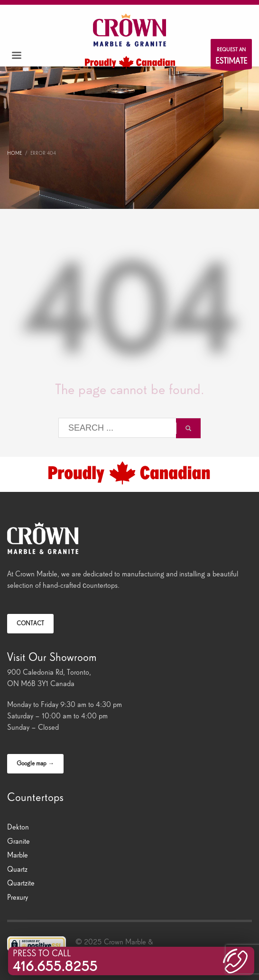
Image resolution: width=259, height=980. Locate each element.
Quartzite (21, 883)
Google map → (35, 763)
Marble (18, 855)
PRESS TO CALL (55, 961)
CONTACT (30, 623)
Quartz (17, 869)
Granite (18, 841)
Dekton (18, 827)
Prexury (18, 897)
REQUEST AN (231, 58)
